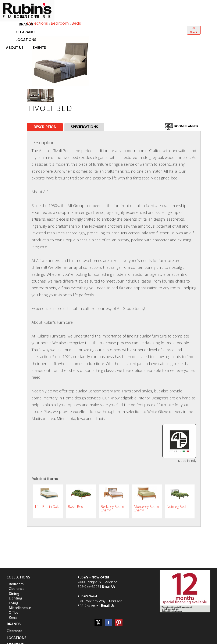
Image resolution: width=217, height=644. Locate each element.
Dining (14, 594)
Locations (26, 40)
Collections (26, 16)
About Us (15, 48)
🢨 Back (194, 30)
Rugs (13, 617)
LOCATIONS (16, 638)
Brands (26, 24)
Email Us (108, 587)
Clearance (26, 32)
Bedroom (60, 23)
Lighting (15, 598)
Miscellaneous (20, 608)
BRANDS (14, 624)
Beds (76, 23)
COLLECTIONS (18, 577)
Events (39, 48)
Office (13, 612)
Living (13, 603)
